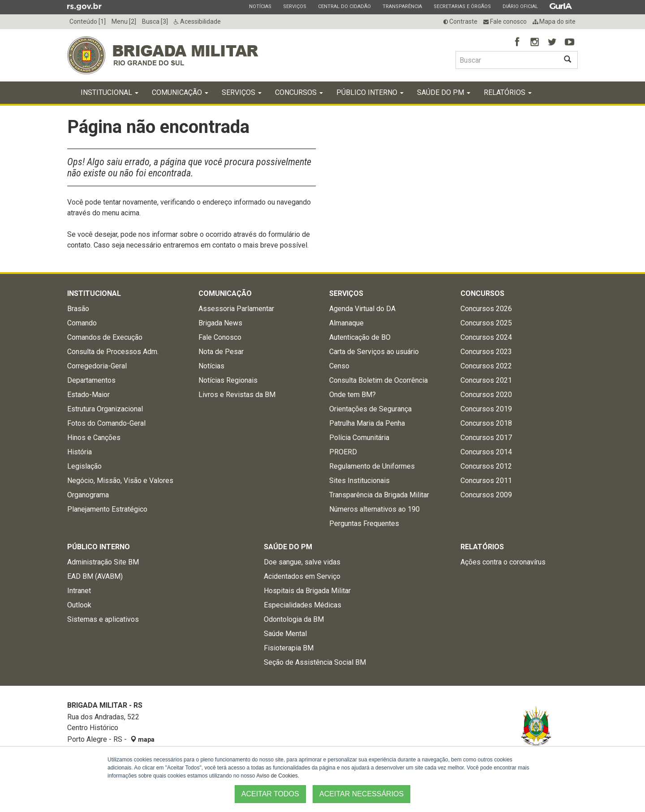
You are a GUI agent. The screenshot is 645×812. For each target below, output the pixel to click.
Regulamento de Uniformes (372, 466)
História (80, 452)
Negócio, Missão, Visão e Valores (120, 481)
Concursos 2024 (486, 337)
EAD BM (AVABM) (95, 576)
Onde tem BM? (353, 395)
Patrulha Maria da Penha (367, 423)
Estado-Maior (88, 395)
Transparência (402, 6)
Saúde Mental (285, 634)
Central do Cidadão (344, 6)
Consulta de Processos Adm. (113, 352)
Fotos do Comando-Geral (106, 423)
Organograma (88, 495)
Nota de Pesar (221, 352)
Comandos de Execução (105, 337)
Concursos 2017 (486, 438)
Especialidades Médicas (303, 605)
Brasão (78, 309)
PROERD (343, 452)
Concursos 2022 (486, 366)
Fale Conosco (220, 337)
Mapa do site (554, 21)
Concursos (299, 92)
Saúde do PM (444, 92)
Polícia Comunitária (359, 438)
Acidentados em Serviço (302, 576)
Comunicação (180, 92)
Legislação (84, 466)
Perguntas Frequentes (364, 524)
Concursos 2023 (486, 352)
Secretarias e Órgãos (462, 6)
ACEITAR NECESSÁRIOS (361, 794)
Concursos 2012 (486, 466)
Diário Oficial (520, 6)
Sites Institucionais (359, 481)
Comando (82, 323)
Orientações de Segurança (370, 409)
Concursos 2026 (486, 309)
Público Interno (370, 92)
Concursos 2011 (486, 481)
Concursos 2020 (486, 395)
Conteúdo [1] (88, 21)
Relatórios (508, 92)
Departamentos (91, 380)
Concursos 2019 (486, 409)
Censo (339, 366)
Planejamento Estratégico (107, 509)
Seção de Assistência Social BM (315, 662)
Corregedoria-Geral (97, 366)
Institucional (110, 92)
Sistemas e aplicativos (103, 619)
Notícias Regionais (228, 380)
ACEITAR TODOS (270, 794)
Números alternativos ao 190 (374, 509)
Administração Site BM (103, 562)
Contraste (460, 21)
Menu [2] (124, 21)
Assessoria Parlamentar (236, 309)
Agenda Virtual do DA (362, 309)
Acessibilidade (197, 21)
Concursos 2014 (486, 452)
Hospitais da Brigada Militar (307, 591)
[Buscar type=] (507, 60)
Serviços (295, 6)
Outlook (79, 605)
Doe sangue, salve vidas (302, 562)
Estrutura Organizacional (105, 409)
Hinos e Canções (94, 438)
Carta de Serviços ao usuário (374, 352)
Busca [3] (155, 21)
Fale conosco (505, 21)
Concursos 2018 (486, 423)
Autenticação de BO (360, 337)
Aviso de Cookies (277, 776)
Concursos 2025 (486, 323)
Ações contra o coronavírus (503, 562)
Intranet (79, 591)
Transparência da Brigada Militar (379, 495)
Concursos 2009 (486, 495)
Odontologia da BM (294, 619)
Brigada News (220, 323)
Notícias (260, 6)
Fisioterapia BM (289, 648)
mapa (142, 739)
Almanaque (346, 323)
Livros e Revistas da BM (237, 395)
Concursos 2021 (486, 380)
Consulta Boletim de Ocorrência (378, 380)
